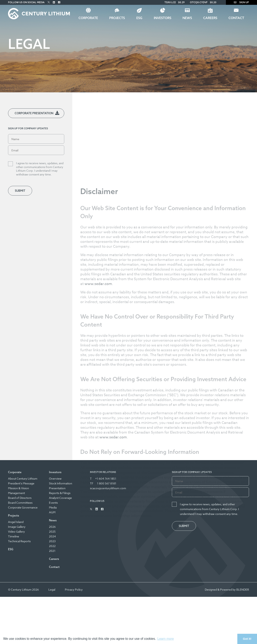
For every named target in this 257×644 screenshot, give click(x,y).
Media (53, 507)
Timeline (14, 536)
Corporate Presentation (34, 113)
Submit (20, 191)
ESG (139, 18)
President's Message (21, 483)
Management (16, 493)
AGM (52, 512)
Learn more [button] (166, 639)
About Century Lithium (23, 478)
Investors (163, 18)
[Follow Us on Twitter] (49, 2)
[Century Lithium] (39, 14)
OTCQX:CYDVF (199, 2)
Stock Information (61, 483)
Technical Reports (19, 541)
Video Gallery (16, 531)
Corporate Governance (23, 507)
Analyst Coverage (60, 498)
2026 (52, 527)
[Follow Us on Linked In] (54, 2)
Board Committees (20, 503)
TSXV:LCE (170, 2)
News (187, 18)
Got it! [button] (247, 639)
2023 (52, 541)
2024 (52, 536)
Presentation (57, 488)
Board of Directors (20, 498)
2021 (52, 551)
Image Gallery (17, 527)
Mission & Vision (18, 488)
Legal (52, 589)
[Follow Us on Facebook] (59, 2)
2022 (52, 546)
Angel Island (16, 522)
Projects (117, 18)
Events (53, 503)
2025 (52, 531)
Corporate (88, 18)
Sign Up (241, 2)
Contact (236, 18)
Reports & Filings (60, 493)
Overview (55, 478)
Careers (210, 18)
